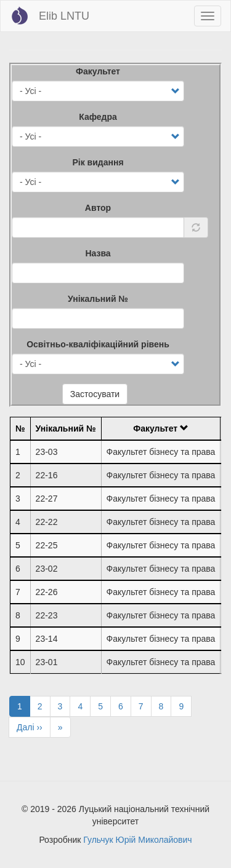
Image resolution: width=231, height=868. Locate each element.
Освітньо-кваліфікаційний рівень (98, 344)
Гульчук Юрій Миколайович (137, 840)
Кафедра (98, 117)
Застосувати (95, 394)
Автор (98, 208)
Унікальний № (98, 299)
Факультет (98, 71)
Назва (98, 253)
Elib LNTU (64, 16)
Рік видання (98, 162)
